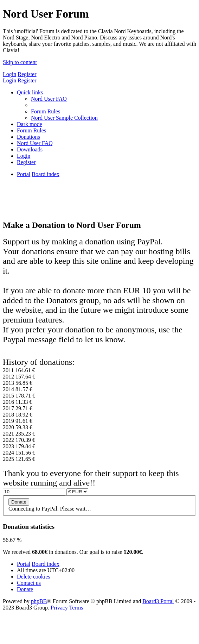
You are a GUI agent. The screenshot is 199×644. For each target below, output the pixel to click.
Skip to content (20, 62)
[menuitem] (49, 99)
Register (27, 74)
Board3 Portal (158, 601)
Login (9, 74)
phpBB (39, 601)
